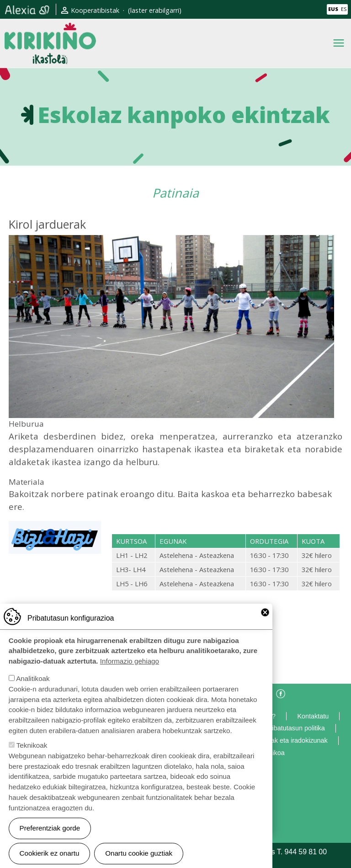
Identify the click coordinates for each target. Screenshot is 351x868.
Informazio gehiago (130, 661)
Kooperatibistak (95, 10)
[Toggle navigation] (339, 43)
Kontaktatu (313, 716)
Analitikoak (33, 678)
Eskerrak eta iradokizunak (290, 740)
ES (344, 9)
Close (265, 612)
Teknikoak (32, 745)
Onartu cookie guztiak (139, 853)
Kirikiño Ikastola (50, 30)
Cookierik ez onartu (50, 853)
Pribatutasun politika (295, 728)
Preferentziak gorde (50, 828)
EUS (333, 9)
